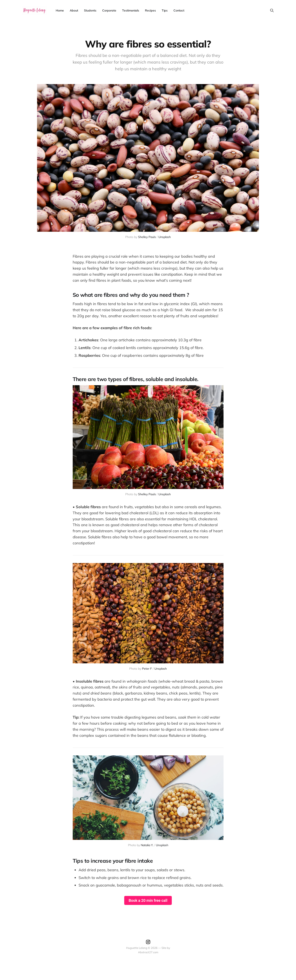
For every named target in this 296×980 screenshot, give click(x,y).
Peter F (147, 669)
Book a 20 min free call (148, 900)
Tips (165, 10)
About (74, 10)
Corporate (109, 10)
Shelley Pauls (147, 237)
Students (90, 10)
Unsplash (165, 237)
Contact (179, 10)
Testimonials (131, 10)
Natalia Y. (147, 845)
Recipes (150, 10)
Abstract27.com (148, 952)
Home (60, 10)
